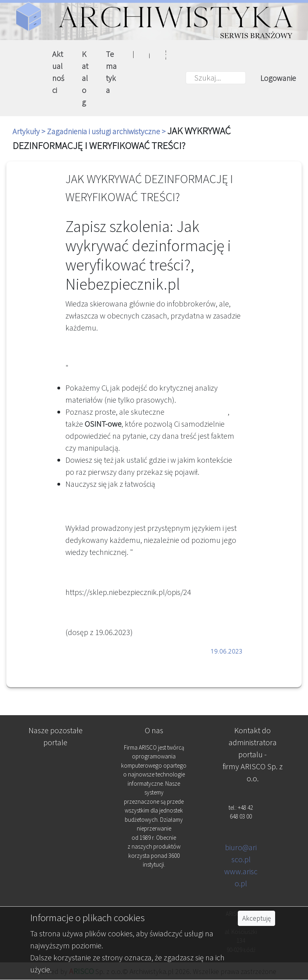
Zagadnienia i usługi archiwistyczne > (107, 131)
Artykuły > (30, 131)
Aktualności (58, 72)
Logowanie (278, 78)
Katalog (85, 78)
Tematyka (111, 72)
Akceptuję (256, 918)
